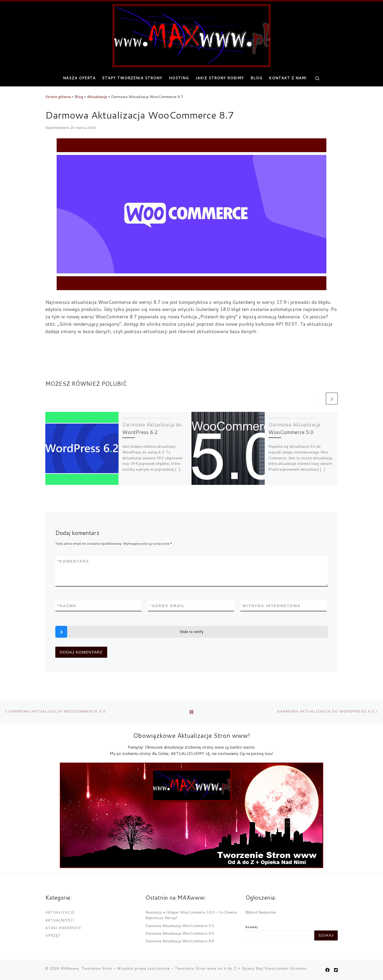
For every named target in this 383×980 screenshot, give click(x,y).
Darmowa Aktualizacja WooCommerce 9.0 (180, 926)
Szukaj (252, 927)
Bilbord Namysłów (261, 912)
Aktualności (60, 920)
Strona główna (58, 97)
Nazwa (67, 606)
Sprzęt (53, 935)
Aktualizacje (97, 97)
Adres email (167, 606)
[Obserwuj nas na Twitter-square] (336, 970)
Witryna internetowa (272, 606)
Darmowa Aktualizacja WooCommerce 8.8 (180, 941)
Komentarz (73, 561)
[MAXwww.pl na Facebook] (327, 970)
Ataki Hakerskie (63, 928)
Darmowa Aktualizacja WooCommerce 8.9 (180, 933)
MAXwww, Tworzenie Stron (86, 968)
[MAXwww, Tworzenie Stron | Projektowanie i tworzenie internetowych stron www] (191, 35)
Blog (79, 97)
